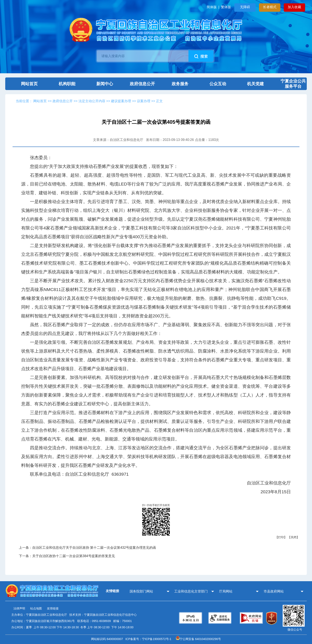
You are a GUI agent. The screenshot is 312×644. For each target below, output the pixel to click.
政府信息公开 (137, 84)
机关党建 (250, 84)
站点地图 (36, 608)
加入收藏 (294, 7)
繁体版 (226, 7)
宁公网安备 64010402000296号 (198, 639)
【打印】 (281, 537)
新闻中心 (99, 84)
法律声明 (19, 608)
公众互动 (213, 84)
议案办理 (144, 101)
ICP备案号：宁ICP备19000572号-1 (149, 639)
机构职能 (62, 84)
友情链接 (53, 608)
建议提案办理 (121, 101)
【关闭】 (294, 537)
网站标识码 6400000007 (108, 639)
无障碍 (245, 7)
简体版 (212, 7)
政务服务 (175, 84)
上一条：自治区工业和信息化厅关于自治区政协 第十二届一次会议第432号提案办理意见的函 (87, 548)
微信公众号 (295, 630)
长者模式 (270, 7)
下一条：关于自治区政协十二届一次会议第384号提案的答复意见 (67, 556)
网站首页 (24, 84)
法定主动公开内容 (92, 101)
